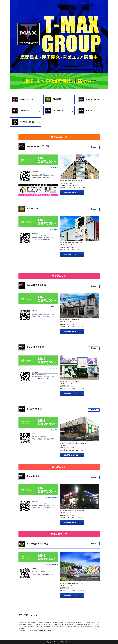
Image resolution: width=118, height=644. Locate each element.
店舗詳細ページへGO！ (72, 193)
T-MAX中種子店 (54, 111)
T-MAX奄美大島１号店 (23, 122)
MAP (95, 147)
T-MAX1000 (53, 99)
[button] (13, 36)
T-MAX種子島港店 (22, 111)
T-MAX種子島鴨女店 (89, 99)
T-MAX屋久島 (87, 111)
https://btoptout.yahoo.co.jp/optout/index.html (41, 630)
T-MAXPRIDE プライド (23, 99)
